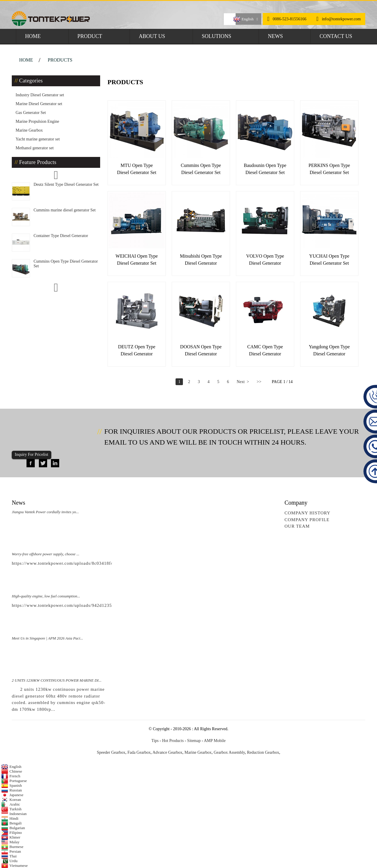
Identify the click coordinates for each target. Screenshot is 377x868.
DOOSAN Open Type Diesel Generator (201, 350)
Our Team (297, 526)
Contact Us (336, 36)
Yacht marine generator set (38, 139)
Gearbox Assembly (229, 752)
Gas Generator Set (31, 113)
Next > (243, 382)
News (275, 36)
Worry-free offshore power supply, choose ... (46, 554)
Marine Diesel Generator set (39, 104)
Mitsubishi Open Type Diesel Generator (201, 260)
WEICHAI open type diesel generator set (137, 260)
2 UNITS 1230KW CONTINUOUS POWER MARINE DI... (57, 680)
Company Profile (307, 520)
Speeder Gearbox (111, 752)
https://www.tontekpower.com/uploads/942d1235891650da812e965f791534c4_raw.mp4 (101, 605)
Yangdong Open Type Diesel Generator (329, 350)
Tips (155, 741)
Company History (307, 513)
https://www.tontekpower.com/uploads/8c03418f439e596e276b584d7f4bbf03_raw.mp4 (100, 563)
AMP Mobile (215, 741)
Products (60, 60)
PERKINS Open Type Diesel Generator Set (329, 169)
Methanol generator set (35, 148)
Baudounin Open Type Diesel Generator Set (265, 169)
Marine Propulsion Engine (37, 121)
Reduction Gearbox (263, 752)
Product (90, 36)
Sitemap (194, 741)
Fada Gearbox (139, 752)
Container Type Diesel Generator (61, 236)
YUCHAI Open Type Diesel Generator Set (329, 260)
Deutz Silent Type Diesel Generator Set (66, 184)
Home (33, 36)
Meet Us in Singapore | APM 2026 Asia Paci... (47, 638)
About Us (152, 36)
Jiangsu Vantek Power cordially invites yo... (45, 512)
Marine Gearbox (29, 130)
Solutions (216, 36)
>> (259, 382)
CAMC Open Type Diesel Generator (265, 350)
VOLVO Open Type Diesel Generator (265, 260)
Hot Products (173, 741)
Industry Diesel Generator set (40, 95)
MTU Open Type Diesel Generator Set (137, 169)
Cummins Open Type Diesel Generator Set (201, 169)
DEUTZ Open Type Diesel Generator (137, 350)
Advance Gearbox (167, 752)
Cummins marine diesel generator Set (65, 210)
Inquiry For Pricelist (32, 454)
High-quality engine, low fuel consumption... (46, 596)
